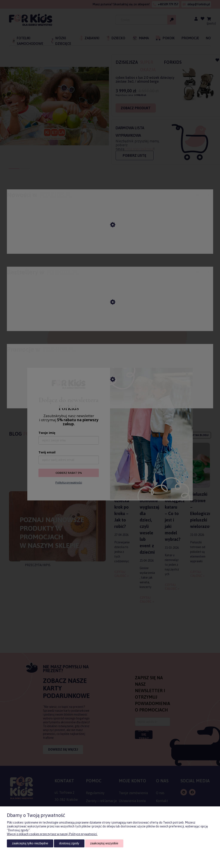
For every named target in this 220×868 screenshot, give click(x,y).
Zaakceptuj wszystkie (104, 843)
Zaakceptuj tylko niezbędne (30, 843)
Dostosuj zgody (69, 843)
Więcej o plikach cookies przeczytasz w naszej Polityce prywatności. (52, 834)
